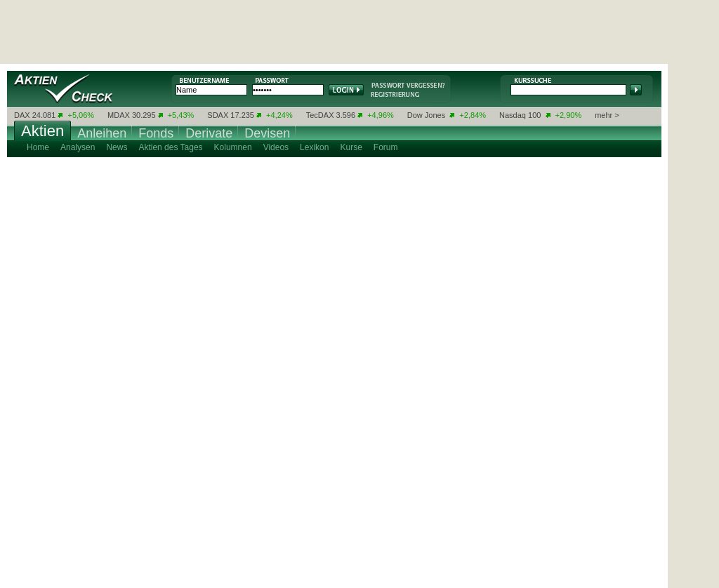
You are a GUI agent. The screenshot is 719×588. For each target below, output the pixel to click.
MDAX (119, 115)
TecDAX (320, 115)
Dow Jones (426, 115)
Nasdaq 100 (520, 115)
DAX (22, 115)
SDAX (218, 115)
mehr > (607, 115)
